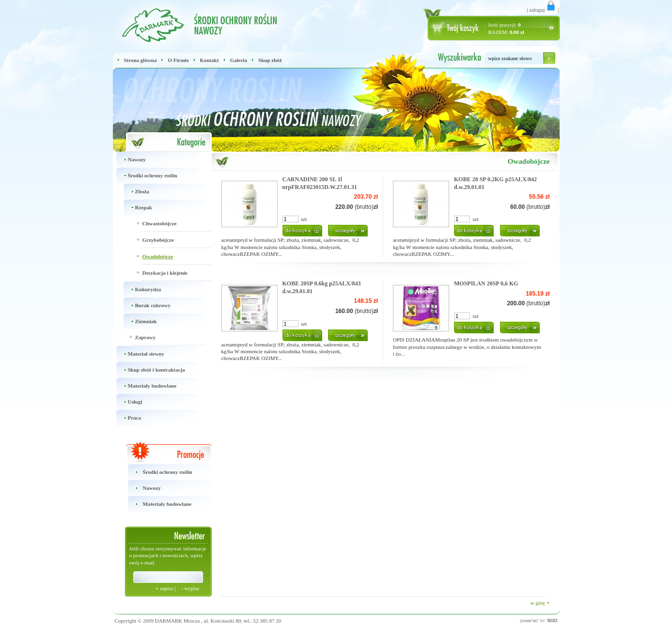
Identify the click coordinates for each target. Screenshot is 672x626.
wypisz (190, 588)
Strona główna (141, 60)
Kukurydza (141, 290)
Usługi (128, 402)
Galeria (239, 60)
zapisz (165, 588)
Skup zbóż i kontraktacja (149, 370)
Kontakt (210, 60)
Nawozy (129, 160)
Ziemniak (139, 321)
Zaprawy (146, 337)
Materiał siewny (139, 354)
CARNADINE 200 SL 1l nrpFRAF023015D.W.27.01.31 (320, 183)
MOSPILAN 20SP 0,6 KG (486, 283)
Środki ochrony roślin (145, 176)
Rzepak (136, 208)
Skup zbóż (270, 60)
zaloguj (543, 10)
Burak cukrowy (145, 305)
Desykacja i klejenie (165, 273)
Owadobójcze (158, 256)
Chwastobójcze (160, 223)
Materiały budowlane (145, 386)
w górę (540, 603)
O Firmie (178, 60)
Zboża (135, 192)
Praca (127, 418)
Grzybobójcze (158, 240)
